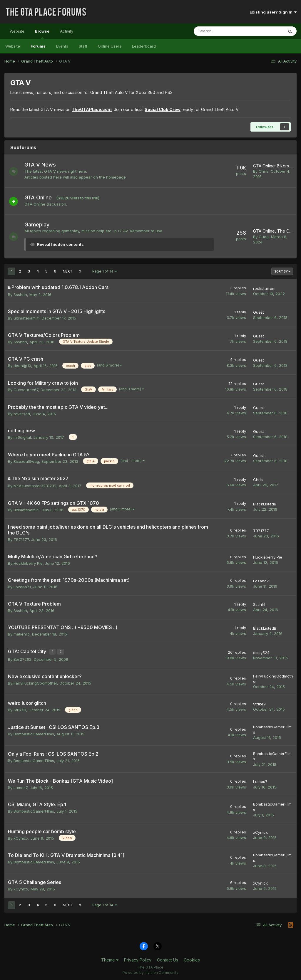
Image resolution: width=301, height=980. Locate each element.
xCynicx (21, 837)
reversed (22, 414)
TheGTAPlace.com (92, 109)
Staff (83, 46)
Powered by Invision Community (150, 971)
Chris (264, 171)
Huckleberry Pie (28, 563)
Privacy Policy (138, 959)
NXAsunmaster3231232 (35, 486)
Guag (264, 237)
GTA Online (41, 197)
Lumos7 (20, 786)
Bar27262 (22, 658)
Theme (110, 959)
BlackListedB (265, 504)
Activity (67, 31)
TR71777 (21, 539)
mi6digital (22, 437)
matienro (22, 634)
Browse (42, 34)
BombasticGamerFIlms (34, 733)
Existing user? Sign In (273, 12)
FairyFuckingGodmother (35, 682)
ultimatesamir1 (26, 318)
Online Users (110, 46)
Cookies (192, 959)
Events (62, 46)
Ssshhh (20, 295)
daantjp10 (22, 366)
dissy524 (261, 652)
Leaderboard (144, 46)
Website (17, 31)
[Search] (223, 31)
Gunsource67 (26, 390)
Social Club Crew (163, 109)
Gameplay (40, 225)
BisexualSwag (26, 461)
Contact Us (168, 959)
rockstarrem (264, 288)
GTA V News (43, 165)
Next (68, 271)
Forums (38, 46)
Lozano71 (22, 587)
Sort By (282, 271)
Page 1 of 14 (105, 271)
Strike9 (20, 709)
